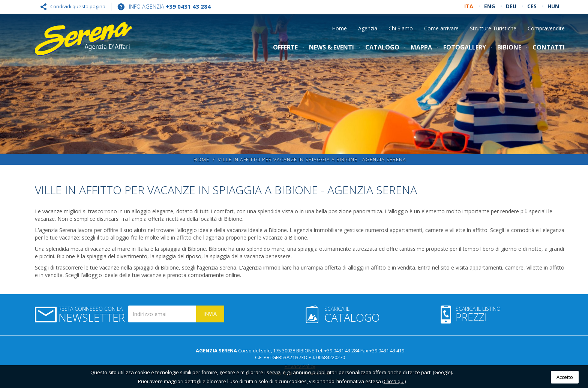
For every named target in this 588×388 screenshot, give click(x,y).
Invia (210, 314)
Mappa (421, 47)
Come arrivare (441, 28)
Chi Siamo (401, 28)
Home (339, 28)
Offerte (285, 47)
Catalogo (382, 47)
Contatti (549, 47)
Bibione (509, 47)
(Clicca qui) (394, 381)
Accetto (565, 377)
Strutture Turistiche (493, 28)
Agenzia (368, 28)
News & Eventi (331, 47)
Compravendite (546, 28)
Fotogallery (465, 47)
